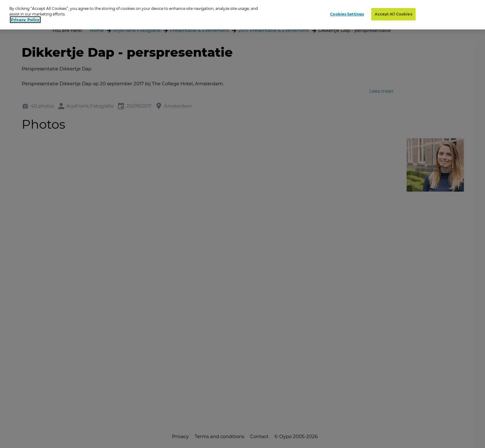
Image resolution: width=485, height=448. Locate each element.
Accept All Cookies (393, 14)
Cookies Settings (347, 14)
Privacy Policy (25, 20)
